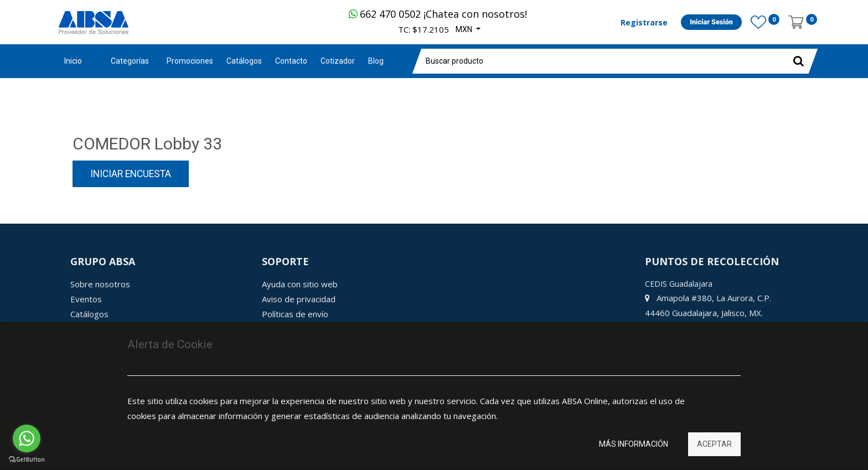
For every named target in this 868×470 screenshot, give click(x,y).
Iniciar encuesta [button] (131, 174)
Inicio (73, 61)
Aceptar (714, 444)
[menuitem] (190, 61)
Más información (634, 444)
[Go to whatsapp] (27, 438)
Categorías (130, 61)
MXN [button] (465, 29)
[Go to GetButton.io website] (27, 459)
